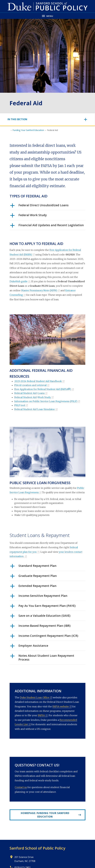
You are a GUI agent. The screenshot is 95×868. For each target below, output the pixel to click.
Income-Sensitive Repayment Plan (39, 597)
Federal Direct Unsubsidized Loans (39, 206)
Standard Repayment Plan (33, 567)
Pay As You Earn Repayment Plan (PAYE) (43, 607)
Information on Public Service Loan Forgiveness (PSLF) (46, 401)
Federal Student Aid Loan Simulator (35, 409)
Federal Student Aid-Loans (29, 393)
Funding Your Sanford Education (28, 130)
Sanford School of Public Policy (37, 848)
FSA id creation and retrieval (30, 385)
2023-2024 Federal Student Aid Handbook (38, 381)
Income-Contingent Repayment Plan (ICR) (44, 637)
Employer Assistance (29, 647)
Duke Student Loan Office (35, 697)
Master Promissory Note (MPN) (39, 290)
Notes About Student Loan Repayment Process (42, 658)
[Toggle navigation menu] (47, 16)
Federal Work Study (29, 216)
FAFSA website (61, 706)
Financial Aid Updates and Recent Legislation (47, 226)
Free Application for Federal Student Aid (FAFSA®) (43, 389)
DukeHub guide (19, 281)
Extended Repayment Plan (33, 587)
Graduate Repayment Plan (34, 577)
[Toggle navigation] (47, 119)
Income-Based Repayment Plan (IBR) (40, 627)
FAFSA (41, 715)
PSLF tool (20, 405)
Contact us (21, 787)
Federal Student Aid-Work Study (33, 397)
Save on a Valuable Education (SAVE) (40, 617)
